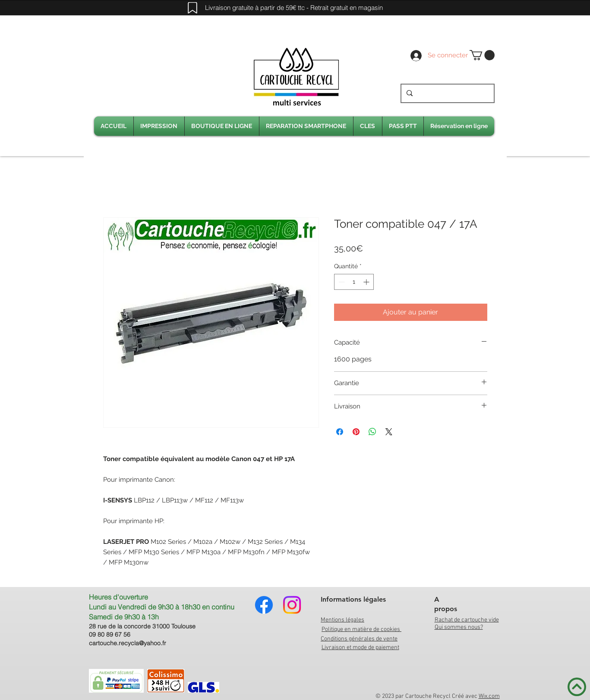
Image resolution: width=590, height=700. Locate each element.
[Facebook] (264, 605)
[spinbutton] (354, 282)
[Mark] (192, 8)
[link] (482, 55)
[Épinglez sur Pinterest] (356, 432)
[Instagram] (292, 605)
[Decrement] (341, 282)
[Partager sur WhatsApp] (372, 432)
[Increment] (367, 282)
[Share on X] (389, 432)
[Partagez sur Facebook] (340, 432)
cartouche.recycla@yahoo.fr (128, 643)
